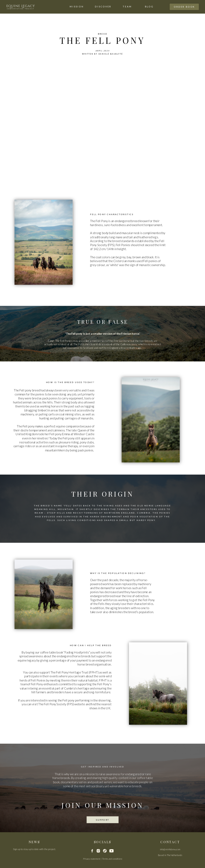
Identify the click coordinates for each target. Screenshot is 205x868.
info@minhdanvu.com (170, 849)
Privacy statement (91, 859)
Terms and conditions (112, 859)
